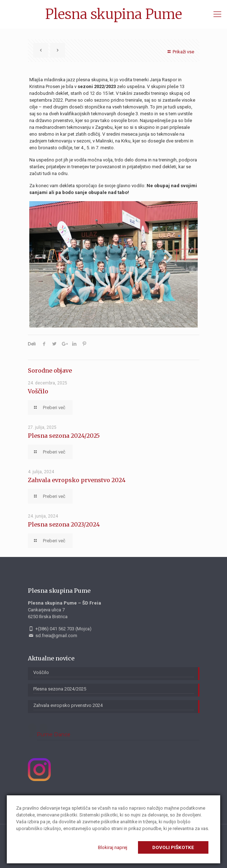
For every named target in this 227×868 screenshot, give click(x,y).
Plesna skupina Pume (113, 14)
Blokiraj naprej (113, 847)
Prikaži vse (180, 52)
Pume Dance (54, 734)
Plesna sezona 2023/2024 (64, 524)
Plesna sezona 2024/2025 (64, 436)
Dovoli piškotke (173, 847)
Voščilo (38, 391)
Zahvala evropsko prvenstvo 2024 (77, 480)
